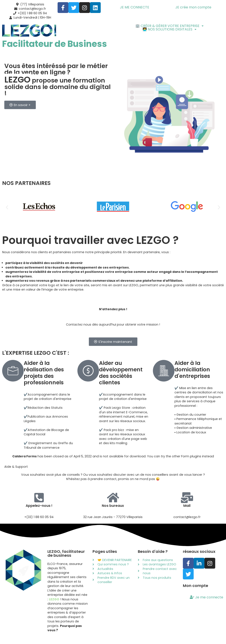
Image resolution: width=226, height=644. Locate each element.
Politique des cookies (148, 633)
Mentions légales (75, 633)
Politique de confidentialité (110, 633)
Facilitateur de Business (55, 43)
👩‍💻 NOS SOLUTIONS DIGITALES (169, 29)
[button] (169, 25)
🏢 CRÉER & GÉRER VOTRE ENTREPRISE (169, 25)
